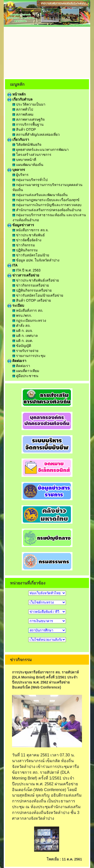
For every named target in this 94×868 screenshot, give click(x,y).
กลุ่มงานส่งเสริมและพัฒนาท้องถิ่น (40, 195)
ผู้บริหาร (21, 175)
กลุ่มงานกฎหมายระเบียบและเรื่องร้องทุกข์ (46, 200)
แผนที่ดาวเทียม (26, 371)
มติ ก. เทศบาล (25, 336)
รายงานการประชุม (29, 356)
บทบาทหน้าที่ (24, 160)
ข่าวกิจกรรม (24, 245)
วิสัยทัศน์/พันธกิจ (27, 145)
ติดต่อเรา (17, 361)
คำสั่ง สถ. (22, 326)
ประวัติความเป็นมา (29, 104)
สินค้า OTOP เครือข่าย (32, 300)
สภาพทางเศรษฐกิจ (29, 119)
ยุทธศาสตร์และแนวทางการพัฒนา (41, 150)
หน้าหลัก (17, 94)
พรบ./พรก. (22, 315)
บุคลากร (16, 170)
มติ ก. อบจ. (23, 331)
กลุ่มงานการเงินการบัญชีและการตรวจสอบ (47, 205)
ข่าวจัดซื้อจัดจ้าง (27, 240)
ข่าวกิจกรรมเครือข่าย (31, 285)
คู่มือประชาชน (25, 376)
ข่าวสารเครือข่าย (23, 275)
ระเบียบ (16, 305)
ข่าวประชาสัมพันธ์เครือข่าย (36, 280)
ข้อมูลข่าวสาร (21, 225)
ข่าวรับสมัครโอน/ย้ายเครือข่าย (38, 295)
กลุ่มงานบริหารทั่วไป (30, 180)
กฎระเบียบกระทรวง (29, 321)
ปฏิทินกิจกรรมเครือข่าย (32, 290)
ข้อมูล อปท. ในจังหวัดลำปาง (36, 260)
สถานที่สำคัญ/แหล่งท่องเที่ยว (36, 134)
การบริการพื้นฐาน (28, 124)
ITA (13, 265)
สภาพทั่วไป (23, 109)
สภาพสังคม (23, 114)
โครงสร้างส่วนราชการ (32, 155)
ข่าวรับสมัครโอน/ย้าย (31, 255)
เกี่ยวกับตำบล (20, 99)
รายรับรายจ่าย (25, 351)
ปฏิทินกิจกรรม (25, 250)
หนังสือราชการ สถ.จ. (31, 230)
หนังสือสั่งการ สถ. (28, 310)
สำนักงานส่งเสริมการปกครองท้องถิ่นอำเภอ (47, 210)
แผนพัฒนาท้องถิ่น (28, 165)
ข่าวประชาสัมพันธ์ (29, 235)
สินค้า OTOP (24, 129)
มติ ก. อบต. (23, 341)
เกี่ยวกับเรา (18, 140)
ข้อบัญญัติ (22, 346)
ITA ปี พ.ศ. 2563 (26, 270)
